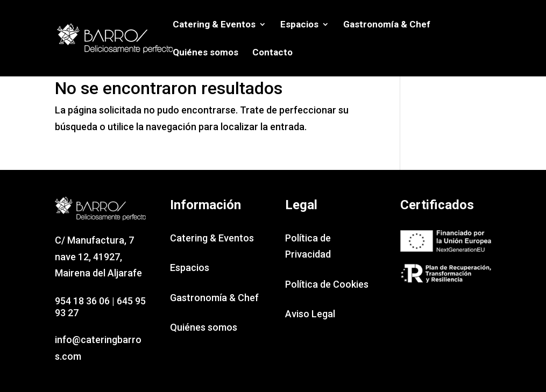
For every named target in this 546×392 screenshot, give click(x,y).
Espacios (299, 25)
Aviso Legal (310, 314)
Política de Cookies (327, 284)
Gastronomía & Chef (387, 25)
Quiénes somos (205, 53)
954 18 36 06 (82, 301)
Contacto (272, 53)
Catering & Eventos (214, 25)
